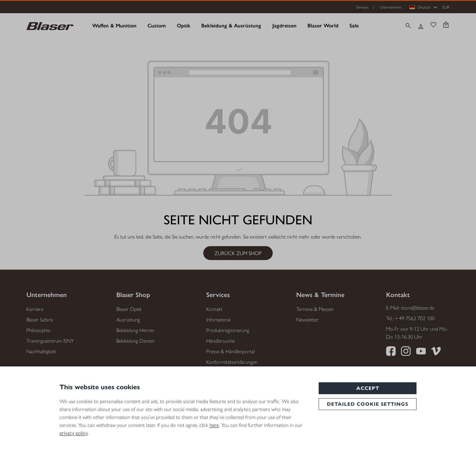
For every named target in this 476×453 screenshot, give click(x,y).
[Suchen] (408, 26)
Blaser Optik (129, 309)
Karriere (35, 309)
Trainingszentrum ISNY (50, 341)
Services (362, 7)
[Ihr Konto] (421, 26)
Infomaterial (218, 320)
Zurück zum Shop (238, 253)
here (214, 425)
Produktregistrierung (228, 330)
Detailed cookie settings (368, 404)
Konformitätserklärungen (232, 362)
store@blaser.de (418, 308)
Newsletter (308, 320)
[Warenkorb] (446, 26)
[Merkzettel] (433, 26)
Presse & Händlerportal (231, 351)
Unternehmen (391, 7)
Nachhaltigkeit (41, 351)
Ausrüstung (128, 320)
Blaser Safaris (40, 320)
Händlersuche (220, 341)
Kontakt (214, 309)
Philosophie (38, 330)
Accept (368, 388)
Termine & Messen (315, 309)
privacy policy (74, 433)
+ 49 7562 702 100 (415, 318)
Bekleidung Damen (136, 341)
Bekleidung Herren (135, 330)
